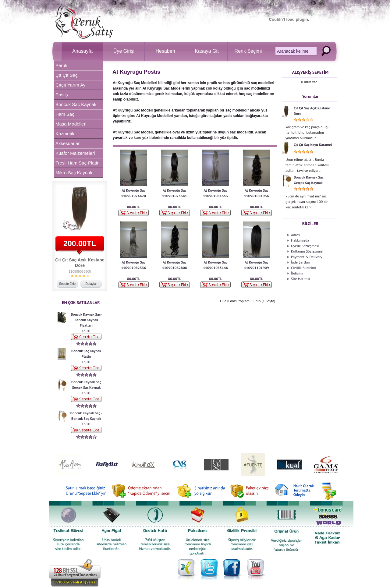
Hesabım (165, 51)
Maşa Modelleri (71, 124)
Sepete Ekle (67, 284)
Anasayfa (82, 51)
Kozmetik (65, 134)
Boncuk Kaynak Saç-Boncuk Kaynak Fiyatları (86, 320)
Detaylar (91, 284)
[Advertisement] (184, 320)
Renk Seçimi (248, 51)
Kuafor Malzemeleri (75, 153)
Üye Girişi (124, 51)
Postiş (62, 95)
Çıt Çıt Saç (67, 75)
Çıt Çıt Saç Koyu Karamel (313, 145)
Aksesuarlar (67, 143)
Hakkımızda (300, 240)
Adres (295, 235)
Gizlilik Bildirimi (303, 268)
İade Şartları (301, 262)
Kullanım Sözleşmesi (307, 251)
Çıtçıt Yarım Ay (70, 85)
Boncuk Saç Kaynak (76, 104)
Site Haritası (300, 279)
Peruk (61, 65)
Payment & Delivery (307, 257)
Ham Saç (65, 114)
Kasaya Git (207, 51)
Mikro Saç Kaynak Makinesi (74, 174)
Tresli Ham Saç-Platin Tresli (77, 164)
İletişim (297, 273)
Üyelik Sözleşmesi (305, 246)
